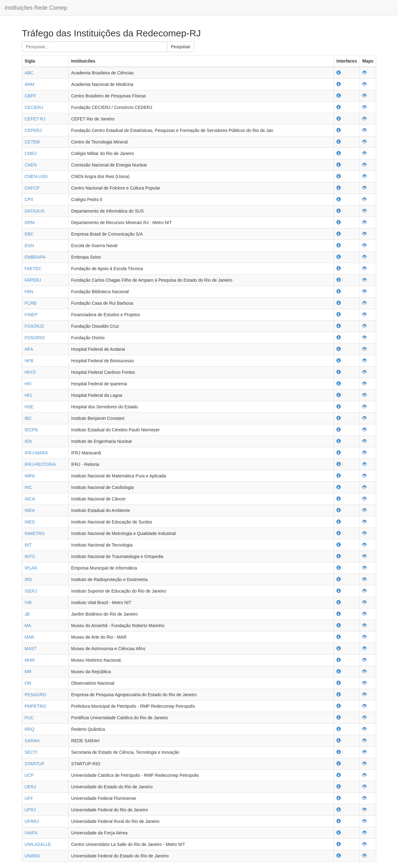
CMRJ (31, 153)
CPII (29, 199)
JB (27, 614)
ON (28, 683)
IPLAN (31, 568)
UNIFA (31, 833)
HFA (29, 349)
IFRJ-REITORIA (40, 464)
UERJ (30, 787)
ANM (29, 84)
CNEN (31, 165)
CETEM (32, 142)
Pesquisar (181, 47)
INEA (30, 510)
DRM (30, 223)
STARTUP (35, 764)
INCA (30, 499)
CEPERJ (33, 130)
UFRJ (30, 810)
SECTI (31, 752)
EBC (29, 234)
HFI (28, 384)
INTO (30, 556)
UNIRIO (32, 856)
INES (30, 522)
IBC (28, 418)
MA (28, 626)
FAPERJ (33, 280)
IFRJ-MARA (36, 453)
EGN (29, 246)
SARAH (32, 741)
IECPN (31, 430)
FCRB (30, 303)
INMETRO (35, 533)
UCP (29, 775)
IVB (28, 603)
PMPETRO (35, 706)
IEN (28, 441)
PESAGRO (35, 695)
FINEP (31, 315)
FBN (29, 292)
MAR (29, 637)
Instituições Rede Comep (36, 8)
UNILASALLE (38, 844)
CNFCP (32, 188)
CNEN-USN (36, 176)
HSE (29, 407)
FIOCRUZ (34, 326)
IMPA (30, 476)
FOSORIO (35, 338)
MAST (31, 649)
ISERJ (31, 591)
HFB (29, 361)
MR (28, 672)
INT (28, 545)
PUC (29, 718)
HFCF (30, 372)
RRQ (29, 729)
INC (28, 487)
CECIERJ (34, 107)
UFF (29, 798)
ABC (29, 73)
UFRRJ (32, 821)
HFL (29, 395)
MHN (30, 660)
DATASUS (35, 211)
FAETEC (33, 269)
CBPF (30, 96)
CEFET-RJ (35, 119)
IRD (28, 579)
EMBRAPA (35, 257)
